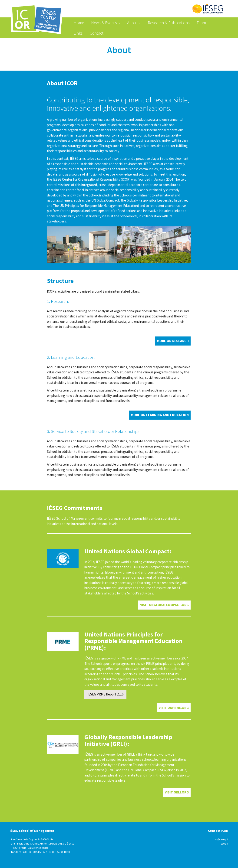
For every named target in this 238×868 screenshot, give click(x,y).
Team (201, 23)
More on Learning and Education (160, 415)
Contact (97, 33)
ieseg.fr (224, 844)
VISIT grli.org (177, 792)
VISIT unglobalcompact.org (164, 605)
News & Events (106, 23)
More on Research (173, 341)
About (134, 23)
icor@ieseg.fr (221, 839)
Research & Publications (169, 23)
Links (78, 33)
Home (79, 23)
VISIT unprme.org (174, 708)
